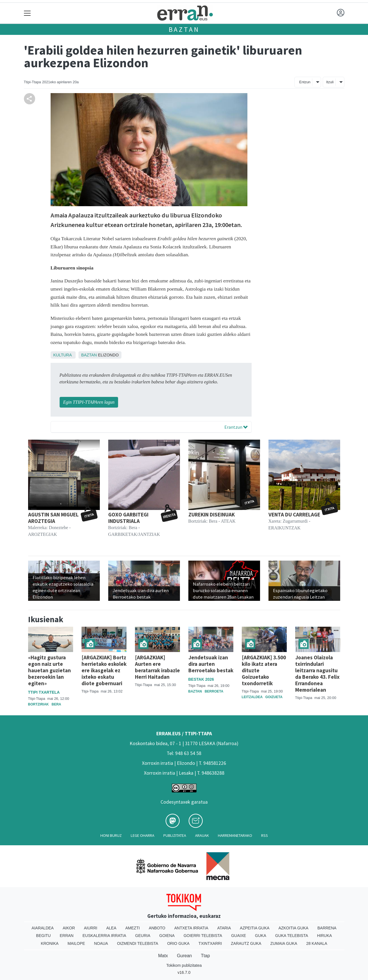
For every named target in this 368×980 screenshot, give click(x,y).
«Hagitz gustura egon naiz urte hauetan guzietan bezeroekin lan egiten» (49, 670)
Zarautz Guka (246, 943)
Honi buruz (111, 835)
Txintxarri (210, 943)
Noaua (101, 943)
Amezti (133, 928)
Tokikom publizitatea (184, 965)
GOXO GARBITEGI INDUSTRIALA (128, 518)
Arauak (202, 835)
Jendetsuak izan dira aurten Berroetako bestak (211, 664)
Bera (57, 704)
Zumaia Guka (284, 943)
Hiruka (325, 936)
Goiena (167, 936)
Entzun (305, 82)
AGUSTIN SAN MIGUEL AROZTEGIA (53, 518)
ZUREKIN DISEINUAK (212, 514)
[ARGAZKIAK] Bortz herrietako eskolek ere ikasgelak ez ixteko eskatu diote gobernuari (104, 670)
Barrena (327, 928)
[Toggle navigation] (27, 13)
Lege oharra (143, 835)
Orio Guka (178, 943)
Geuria (143, 936)
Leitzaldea (252, 697)
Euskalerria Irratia (104, 936)
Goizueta (274, 697)
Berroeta (214, 691)
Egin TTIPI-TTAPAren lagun (89, 402)
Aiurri (91, 928)
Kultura (63, 355)
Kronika (50, 943)
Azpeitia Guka (255, 928)
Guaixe (239, 936)
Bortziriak (39, 704)
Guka (261, 936)
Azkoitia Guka (293, 928)
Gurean (184, 956)
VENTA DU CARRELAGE (294, 514)
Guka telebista (292, 936)
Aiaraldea (43, 928)
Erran (66, 936)
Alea (111, 928)
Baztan (184, 29)
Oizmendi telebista (138, 943)
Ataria (224, 928)
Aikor (69, 928)
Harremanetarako (235, 835)
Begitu (43, 936)
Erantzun (236, 427)
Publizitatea (175, 835)
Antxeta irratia (191, 928)
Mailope (76, 943)
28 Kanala (317, 943)
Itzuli (330, 82)
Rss (265, 835)
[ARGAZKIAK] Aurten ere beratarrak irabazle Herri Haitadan (157, 667)
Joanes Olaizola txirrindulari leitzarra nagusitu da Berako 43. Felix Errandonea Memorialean (317, 674)
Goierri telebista (203, 936)
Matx (163, 956)
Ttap (206, 956)
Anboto (157, 928)
